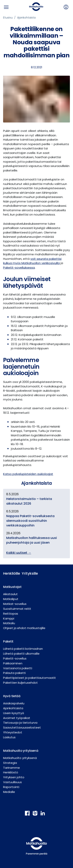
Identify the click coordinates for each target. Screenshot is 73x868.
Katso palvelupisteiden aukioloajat (28, 474)
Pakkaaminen (13, 663)
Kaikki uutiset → (19, 553)
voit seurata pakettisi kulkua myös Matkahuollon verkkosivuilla (32, 261)
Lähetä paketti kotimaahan (23, 649)
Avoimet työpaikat (17, 718)
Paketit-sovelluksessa (19, 268)
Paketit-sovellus (15, 658)
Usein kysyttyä (14, 713)
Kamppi (9, 618)
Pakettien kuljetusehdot (20, 683)
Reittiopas (11, 614)
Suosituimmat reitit (17, 609)
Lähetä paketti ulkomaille (21, 654)
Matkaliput (11, 599)
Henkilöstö (11, 772)
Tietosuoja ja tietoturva (20, 723)
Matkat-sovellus (15, 604)
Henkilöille (9, 573)
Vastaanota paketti (18, 668)
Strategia (10, 763)
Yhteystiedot (13, 732)
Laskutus (9, 737)
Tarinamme (11, 768)
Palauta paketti (14, 673)
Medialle (9, 792)
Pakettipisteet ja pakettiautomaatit (29, 678)
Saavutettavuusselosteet (22, 727)
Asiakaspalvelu (14, 703)
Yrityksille (28, 573)
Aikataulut (10, 594)
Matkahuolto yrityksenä (20, 758)
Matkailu (9, 623)
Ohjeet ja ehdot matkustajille (24, 628)
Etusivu (8, 18)
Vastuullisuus (12, 782)
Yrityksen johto (14, 777)
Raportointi (11, 787)
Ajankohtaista (26, 18)
